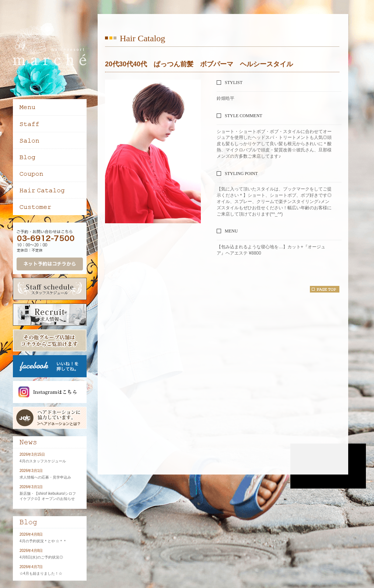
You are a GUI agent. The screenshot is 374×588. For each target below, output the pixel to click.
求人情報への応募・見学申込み (45, 477)
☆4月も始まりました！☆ (41, 573)
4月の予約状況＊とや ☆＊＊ (43, 541)
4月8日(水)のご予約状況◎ (41, 557)
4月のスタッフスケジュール (43, 461)
